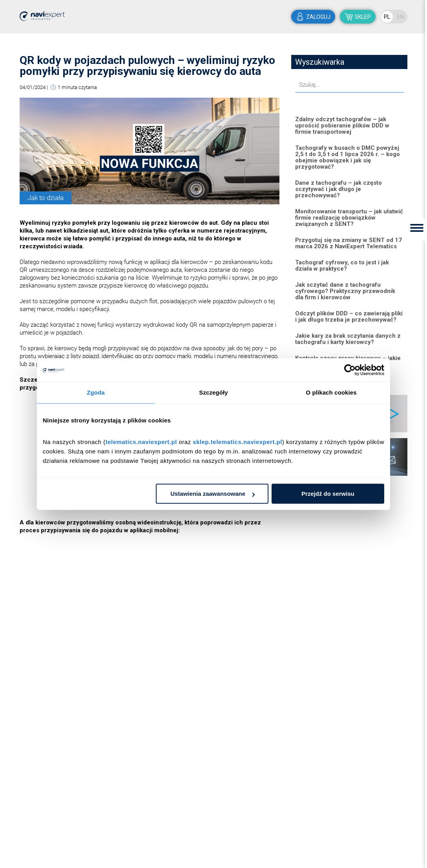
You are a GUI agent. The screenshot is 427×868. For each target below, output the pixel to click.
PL (387, 17)
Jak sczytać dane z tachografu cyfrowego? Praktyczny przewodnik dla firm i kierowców (345, 291)
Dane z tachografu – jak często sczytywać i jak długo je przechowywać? (338, 189)
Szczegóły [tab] (213, 392)
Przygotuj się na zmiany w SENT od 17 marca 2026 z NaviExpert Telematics (349, 243)
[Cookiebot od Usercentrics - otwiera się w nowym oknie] (350, 370)
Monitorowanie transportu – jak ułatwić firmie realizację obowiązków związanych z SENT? (349, 218)
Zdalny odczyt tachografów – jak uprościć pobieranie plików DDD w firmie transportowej (342, 126)
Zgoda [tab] (96, 392)
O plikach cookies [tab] (331, 392)
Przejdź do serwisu (328, 494)
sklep (363, 17)
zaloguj (318, 17)
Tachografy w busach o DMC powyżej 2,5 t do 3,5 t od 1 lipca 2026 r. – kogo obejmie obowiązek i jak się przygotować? (348, 157)
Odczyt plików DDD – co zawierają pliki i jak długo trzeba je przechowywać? (349, 317)
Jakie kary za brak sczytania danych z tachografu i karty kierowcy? (348, 339)
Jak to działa (46, 198)
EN (401, 17)
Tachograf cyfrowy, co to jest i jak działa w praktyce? (342, 266)
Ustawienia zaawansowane (213, 494)
